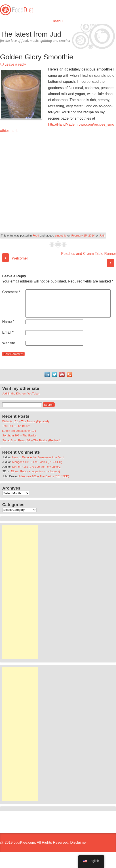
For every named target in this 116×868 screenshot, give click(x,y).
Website (9, 354)
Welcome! (15, 258)
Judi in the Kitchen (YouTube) (21, 404)
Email (8, 343)
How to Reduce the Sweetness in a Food (38, 468)
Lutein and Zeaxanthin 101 (19, 441)
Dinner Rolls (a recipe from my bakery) (37, 477)
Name (8, 332)
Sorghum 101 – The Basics (19, 446)
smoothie (61, 236)
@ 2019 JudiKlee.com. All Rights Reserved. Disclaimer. (44, 853)
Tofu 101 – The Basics (16, 437)
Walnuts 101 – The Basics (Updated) (25, 432)
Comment (11, 292)
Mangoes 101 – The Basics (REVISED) (37, 473)
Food (36, 236)
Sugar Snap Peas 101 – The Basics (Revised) (31, 451)
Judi (102, 236)
